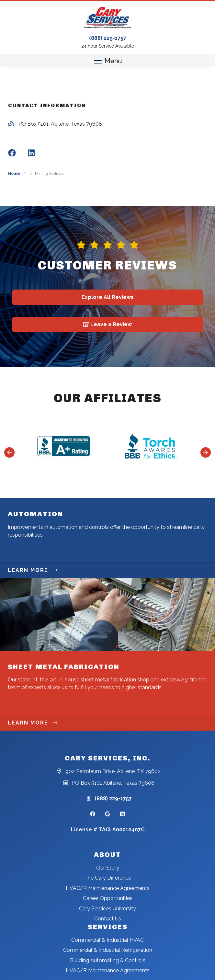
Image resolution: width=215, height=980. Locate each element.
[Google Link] (107, 814)
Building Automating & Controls (108, 960)
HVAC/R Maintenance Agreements (108, 888)
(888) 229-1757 (108, 38)
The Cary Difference (108, 878)
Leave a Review (107, 324)
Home (14, 174)
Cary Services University (107, 909)
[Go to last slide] (9, 452)
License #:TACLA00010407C (108, 830)
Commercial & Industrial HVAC (107, 940)
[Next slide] (206, 452)
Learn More (33, 570)
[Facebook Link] (93, 814)
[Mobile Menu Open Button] (107, 61)
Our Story (108, 868)
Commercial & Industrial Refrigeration (108, 950)
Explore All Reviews (108, 297)
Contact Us (108, 919)
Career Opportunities (108, 898)
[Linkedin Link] (122, 814)
